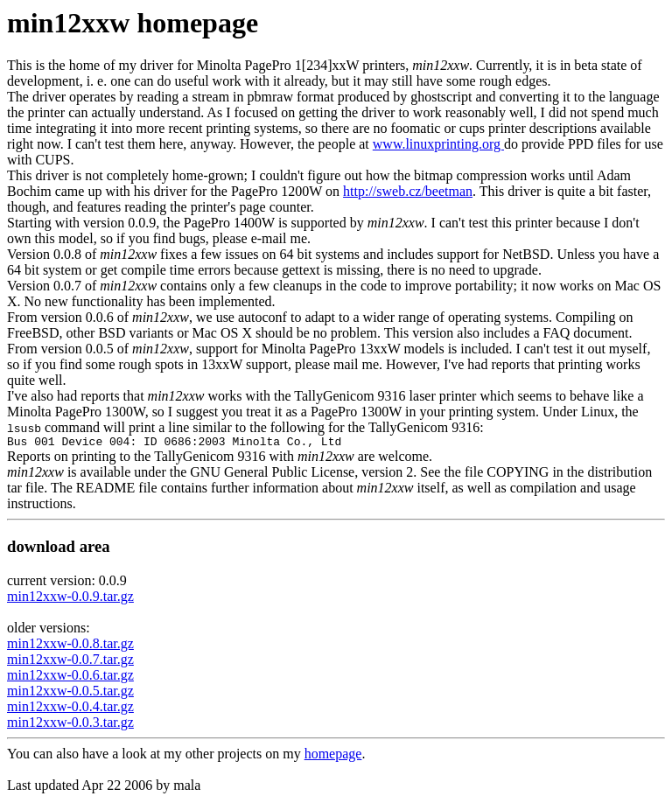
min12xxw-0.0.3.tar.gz (70, 725)
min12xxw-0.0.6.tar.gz (70, 677)
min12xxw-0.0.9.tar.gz (70, 599)
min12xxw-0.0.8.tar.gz (70, 646)
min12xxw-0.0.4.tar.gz (70, 709)
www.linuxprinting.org (438, 144)
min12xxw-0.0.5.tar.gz (70, 693)
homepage (333, 756)
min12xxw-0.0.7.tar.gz (70, 662)
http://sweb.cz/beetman (408, 191)
